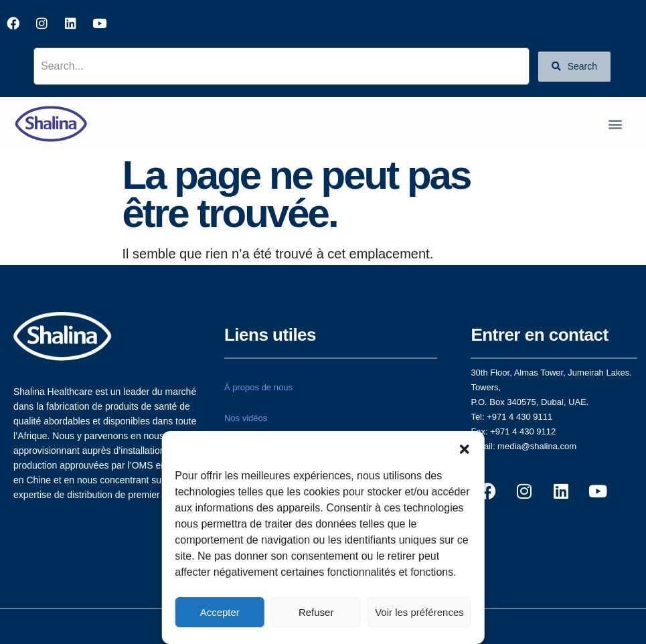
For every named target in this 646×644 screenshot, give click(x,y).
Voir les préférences (419, 612)
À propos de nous (258, 387)
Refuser (316, 612)
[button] (465, 448)
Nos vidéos (246, 418)
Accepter (220, 612)
